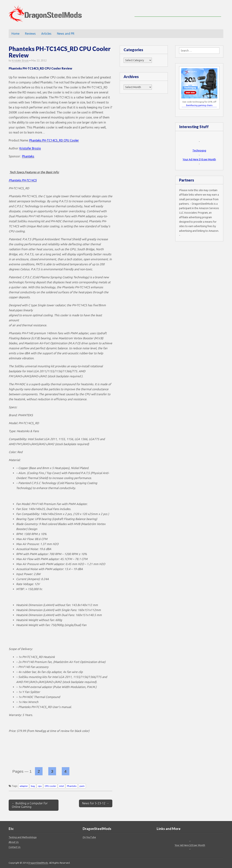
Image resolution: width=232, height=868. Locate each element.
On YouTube (89, 837)
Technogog (199, 151)
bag (33, 786)
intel (62, 786)
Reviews (30, 34)
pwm (82, 786)
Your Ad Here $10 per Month (199, 159)
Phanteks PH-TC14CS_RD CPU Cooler (54, 140)
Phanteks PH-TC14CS (23, 180)
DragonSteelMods (38, 863)
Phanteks (28, 156)
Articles (46, 34)
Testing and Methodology (23, 837)
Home (15, 34)
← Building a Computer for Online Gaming (30, 805)
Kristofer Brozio (20, 60)
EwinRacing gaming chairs (199, 105)
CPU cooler (50, 786)
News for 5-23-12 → (96, 803)
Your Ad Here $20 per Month (190, 845)
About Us (14, 842)
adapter (24, 786)
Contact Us (15, 847)
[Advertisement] (178, 11)
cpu (40, 786)
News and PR (66, 34)
